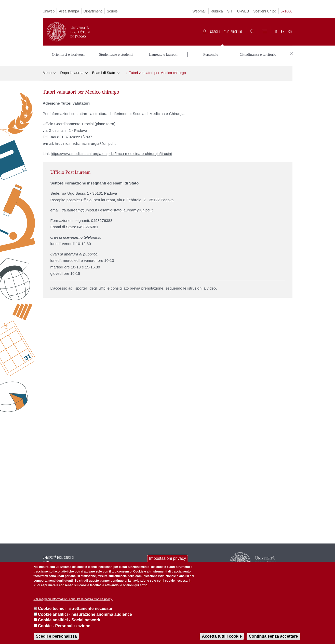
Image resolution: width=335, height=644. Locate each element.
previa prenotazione (146, 288)
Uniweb (49, 11)
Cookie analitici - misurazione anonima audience (85, 614)
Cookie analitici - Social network (69, 620)
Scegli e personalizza (56, 636)
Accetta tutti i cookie (222, 636)
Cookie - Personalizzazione (64, 626)
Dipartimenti (93, 11)
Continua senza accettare (273, 636)
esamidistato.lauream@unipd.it (126, 210)
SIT (230, 11)
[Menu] (264, 32)
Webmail (199, 11)
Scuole (112, 11)
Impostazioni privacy (167, 558)
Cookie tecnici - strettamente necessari (76, 609)
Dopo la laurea (72, 73)
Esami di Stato (104, 73)
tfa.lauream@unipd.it (79, 210)
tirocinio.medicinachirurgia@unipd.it (85, 143)
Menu (47, 73)
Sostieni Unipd (265, 11)
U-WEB (243, 11)
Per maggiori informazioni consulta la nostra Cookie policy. (73, 599)
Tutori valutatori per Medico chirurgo (157, 73)
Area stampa (69, 11)
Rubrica (217, 11)
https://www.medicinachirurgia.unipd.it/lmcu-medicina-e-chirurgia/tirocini (111, 154)
